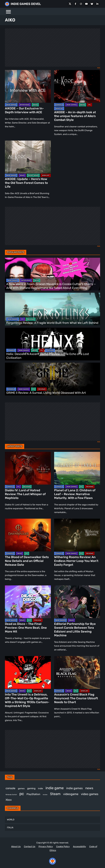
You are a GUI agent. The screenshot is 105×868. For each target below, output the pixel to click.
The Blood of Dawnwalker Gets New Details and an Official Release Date (27, 561)
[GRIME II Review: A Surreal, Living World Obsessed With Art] (52, 379)
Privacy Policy (46, 846)
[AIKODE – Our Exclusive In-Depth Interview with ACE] (28, 86)
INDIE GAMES (11, 105)
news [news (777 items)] (89, 788)
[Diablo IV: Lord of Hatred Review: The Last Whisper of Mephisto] (28, 468)
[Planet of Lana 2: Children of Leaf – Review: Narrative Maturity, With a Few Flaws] (77, 468)
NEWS (35, 105)
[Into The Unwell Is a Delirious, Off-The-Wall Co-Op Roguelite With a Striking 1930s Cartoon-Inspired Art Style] (28, 672)
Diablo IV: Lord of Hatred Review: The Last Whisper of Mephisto (25, 494)
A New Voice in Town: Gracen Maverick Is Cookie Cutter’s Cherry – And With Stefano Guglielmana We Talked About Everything (51, 286)
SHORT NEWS (33, 175)
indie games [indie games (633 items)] (75, 788)
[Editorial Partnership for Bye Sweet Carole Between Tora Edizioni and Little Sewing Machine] (77, 602)
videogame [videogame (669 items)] (71, 794)
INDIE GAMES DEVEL (26, 4)
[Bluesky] (92, 4)
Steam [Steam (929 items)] (55, 794)
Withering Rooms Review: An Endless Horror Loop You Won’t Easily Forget (76, 561)
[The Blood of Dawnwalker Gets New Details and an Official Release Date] (28, 535)
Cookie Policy (63, 846)
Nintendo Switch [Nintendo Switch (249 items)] (11, 795)
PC (90, 105)
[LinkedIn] (97, 4)
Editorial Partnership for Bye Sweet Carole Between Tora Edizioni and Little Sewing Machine (75, 630)
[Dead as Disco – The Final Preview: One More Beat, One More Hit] (28, 602)
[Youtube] (86, 4)
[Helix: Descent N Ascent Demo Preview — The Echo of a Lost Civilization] (52, 344)
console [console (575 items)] (10, 788)
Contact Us (30, 846)
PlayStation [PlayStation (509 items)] (33, 794)
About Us (16, 846)
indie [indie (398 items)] (40, 788)
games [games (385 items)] (21, 788)
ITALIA (10, 828)
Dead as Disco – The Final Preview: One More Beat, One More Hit (26, 628)
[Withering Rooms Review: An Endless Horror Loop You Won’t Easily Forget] (77, 535)
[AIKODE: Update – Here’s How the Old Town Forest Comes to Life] (28, 157)
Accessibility (80, 846)
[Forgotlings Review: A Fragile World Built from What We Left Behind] (52, 309)
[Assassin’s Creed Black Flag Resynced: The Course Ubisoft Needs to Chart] (77, 672)
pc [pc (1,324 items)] (22, 794)
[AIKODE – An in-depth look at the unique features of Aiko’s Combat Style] (77, 86)
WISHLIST (59, 109)
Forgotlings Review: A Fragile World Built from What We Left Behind (52, 323)
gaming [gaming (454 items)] (31, 788)
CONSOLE (59, 105)
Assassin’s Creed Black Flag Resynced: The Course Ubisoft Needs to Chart (76, 698)
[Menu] (8, 11)
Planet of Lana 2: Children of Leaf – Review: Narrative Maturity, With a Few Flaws (75, 494)
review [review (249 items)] (45, 795)
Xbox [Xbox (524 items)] (9, 800)
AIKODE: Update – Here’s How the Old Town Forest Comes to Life (26, 183)
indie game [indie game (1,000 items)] (55, 788)
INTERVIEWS (25, 105)
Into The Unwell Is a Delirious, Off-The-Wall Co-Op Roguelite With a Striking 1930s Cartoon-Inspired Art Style (27, 700)
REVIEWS (31, 319)
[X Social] (70, 4)
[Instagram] (81, 4)
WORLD (11, 820)
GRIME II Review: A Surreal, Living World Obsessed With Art (46, 393)
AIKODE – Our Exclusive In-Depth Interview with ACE (24, 110)
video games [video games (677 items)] (90, 794)
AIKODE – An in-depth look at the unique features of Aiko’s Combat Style (75, 116)
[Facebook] (75, 4)
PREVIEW (50, 350)
